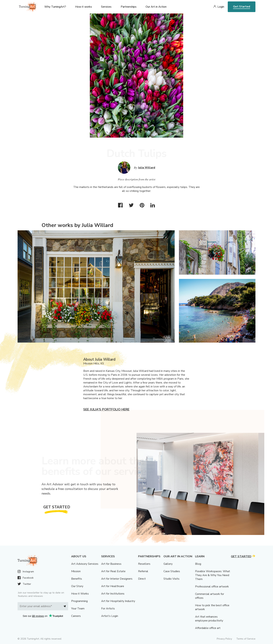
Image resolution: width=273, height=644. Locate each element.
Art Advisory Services (85, 564)
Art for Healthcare (113, 586)
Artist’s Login (110, 616)
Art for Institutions (113, 594)
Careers (76, 616)
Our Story (77, 586)
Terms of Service (246, 639)
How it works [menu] (84, 7)
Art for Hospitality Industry (118, 601)
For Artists (108, 609)
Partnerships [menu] (129, 7)
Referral (143, 571)
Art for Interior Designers (117, 579)
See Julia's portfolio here (106, 409)
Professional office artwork (212, 587)
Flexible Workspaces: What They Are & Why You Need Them (213, 575)
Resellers (144, 564)
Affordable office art (208, 628)
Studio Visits (171, 579)
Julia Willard (147, 168)
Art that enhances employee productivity (209, 619)
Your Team (78, 609)
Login (221, 7)
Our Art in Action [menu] (156, 7)
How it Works (80, 594)
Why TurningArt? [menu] (55, 7)
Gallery (168, 564)
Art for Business (111, 564)
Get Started (242, 7)
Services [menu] (106, 7)
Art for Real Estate (113, 571)
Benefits (77, 579)
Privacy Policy (224, 639)
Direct (142, 579)
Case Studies (172, 571)
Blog (198, 564)
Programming (79, 601)
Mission (76, 571)
